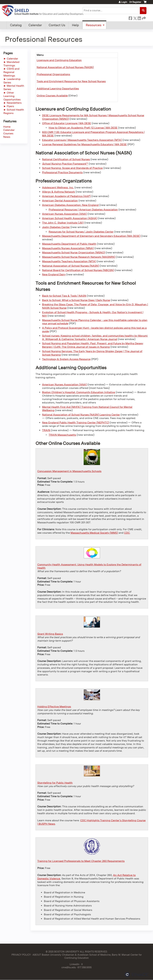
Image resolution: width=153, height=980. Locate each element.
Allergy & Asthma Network (59, 192)
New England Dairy (54, 274)
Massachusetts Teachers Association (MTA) (69, 261)
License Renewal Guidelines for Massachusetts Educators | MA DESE (84, 144)
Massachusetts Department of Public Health (69, 244)
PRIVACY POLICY (21, 955)
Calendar (35, 25)
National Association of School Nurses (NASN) (65, 67)
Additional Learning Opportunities (58, 89)
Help (75, 25)
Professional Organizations (53, 74)
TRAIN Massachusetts (62, 435)
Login (124, 2)
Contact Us (57, 25)
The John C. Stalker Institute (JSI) (63, 223)
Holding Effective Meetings (54, 707)
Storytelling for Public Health (55, 783)
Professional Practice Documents (62, 172)
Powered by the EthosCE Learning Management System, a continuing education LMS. (136, 975)
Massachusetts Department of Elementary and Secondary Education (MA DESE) (91, 236)
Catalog (16, 25)
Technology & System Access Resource (66, 359)
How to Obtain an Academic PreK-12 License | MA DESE (83, 128)
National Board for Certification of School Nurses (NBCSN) (78, 270)
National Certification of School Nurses (66, 159)
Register (137, 2)
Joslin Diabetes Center (56, 227)
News (7, 137)
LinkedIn (139, 18)
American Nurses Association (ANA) (65, 214)
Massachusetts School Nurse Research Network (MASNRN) (79, 257)
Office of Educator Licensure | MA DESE (67, 123)
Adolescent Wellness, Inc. (58, 187)
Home (7, 127)
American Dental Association (60, 201)
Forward (144, 18)
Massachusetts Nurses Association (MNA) (68, 248)
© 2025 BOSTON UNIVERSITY (62, 952)
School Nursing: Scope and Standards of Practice (72, 168)
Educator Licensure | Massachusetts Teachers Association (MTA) (82, 140)
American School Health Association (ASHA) (70, 218)
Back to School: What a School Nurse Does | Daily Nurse (76, 300)
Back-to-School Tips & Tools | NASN (64, 296)
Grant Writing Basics (50, 634)
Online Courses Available (52, 96)
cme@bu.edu (69, 967)
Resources (94, 25)
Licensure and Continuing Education (59, 60)
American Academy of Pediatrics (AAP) (66, 196)
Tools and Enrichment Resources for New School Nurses (71, 81)
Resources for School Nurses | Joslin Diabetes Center (81, 232)
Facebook (130, 18)
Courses (8, 133)
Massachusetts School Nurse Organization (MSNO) (74, 252)
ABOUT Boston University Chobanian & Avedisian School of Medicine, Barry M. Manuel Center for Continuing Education (87, 956)
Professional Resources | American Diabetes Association (83, 210)
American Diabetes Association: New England (70, 205)
